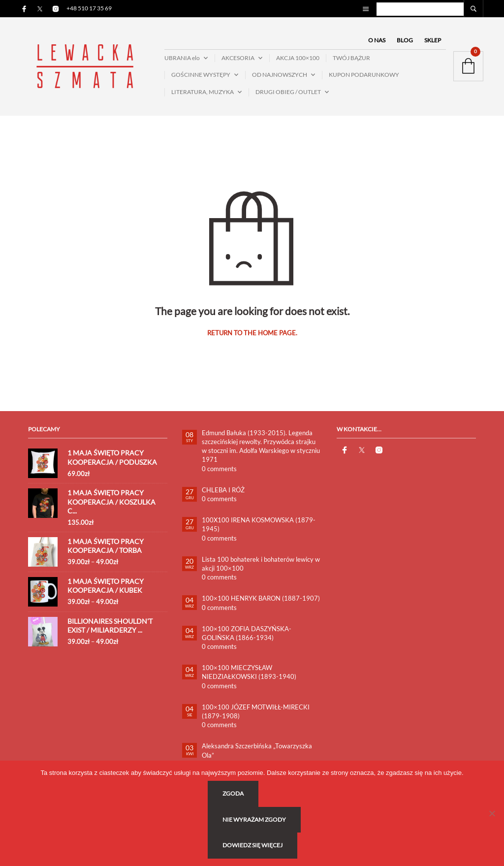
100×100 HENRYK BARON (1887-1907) (261, 599)
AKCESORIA (238, 58)
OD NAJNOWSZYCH (280, 75)
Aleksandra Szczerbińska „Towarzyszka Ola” (257, 751)
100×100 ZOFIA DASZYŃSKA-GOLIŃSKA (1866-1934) (247, 633)
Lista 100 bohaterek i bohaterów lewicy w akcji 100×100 (261, 564)
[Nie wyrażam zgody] (492, 813)
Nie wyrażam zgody (255, 819)
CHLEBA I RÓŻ (223, 490)
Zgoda (234, 794)
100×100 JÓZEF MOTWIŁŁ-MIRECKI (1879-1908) (256, 711)
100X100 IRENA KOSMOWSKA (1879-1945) (259, 525)
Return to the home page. (252, 334)
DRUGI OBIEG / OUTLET (288, 92)
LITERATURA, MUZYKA (203, 92)
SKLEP (433, 40)
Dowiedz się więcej (253, 846)
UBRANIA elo (182, 58)
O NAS (377, 40)
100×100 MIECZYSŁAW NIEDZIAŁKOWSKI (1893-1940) (249, 673)
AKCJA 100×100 (298, 58)
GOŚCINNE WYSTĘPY (201, 75)
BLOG (405, 40)
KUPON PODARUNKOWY (364, 75)
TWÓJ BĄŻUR (351, 58)
